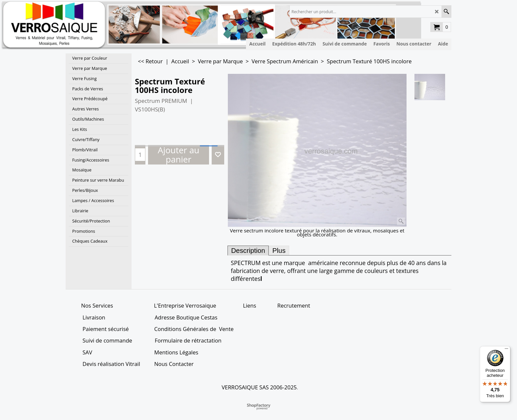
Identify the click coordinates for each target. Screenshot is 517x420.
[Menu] (506, 350)
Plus (279, 250)
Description (248, 250)
